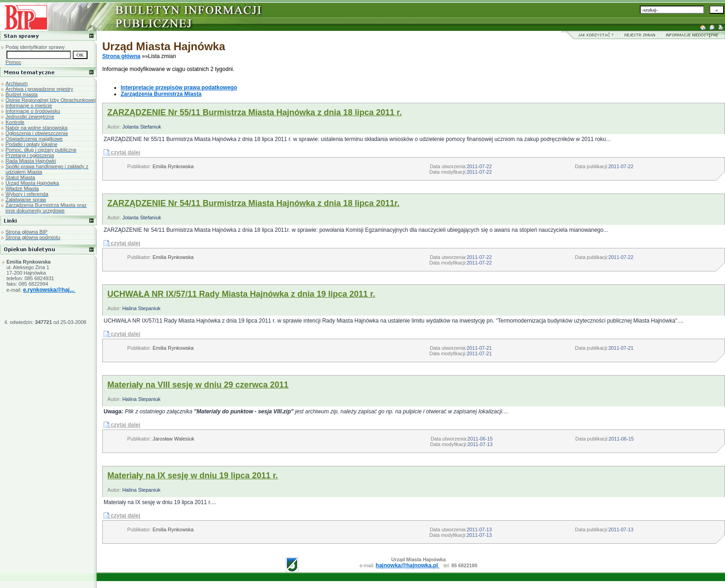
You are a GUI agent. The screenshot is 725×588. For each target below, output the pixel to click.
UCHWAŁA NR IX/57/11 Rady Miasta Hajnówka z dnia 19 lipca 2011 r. (241, 294)
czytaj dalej (125, 153)
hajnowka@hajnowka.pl (408, 565)
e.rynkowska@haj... (49, 290)
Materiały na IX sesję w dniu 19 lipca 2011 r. (193, 476)
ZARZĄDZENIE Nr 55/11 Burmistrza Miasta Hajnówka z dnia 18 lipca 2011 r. (254, 112)
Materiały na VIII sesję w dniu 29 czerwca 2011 (198, 385)
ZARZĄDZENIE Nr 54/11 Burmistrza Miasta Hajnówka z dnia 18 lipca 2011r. (253, 203)
